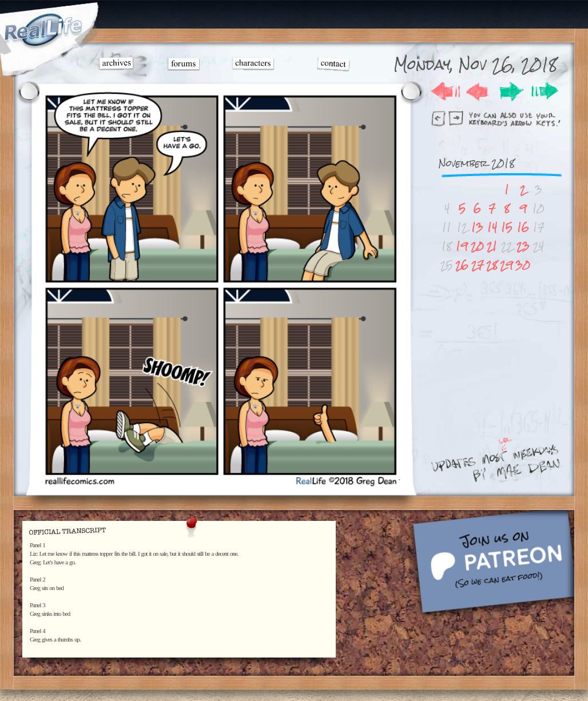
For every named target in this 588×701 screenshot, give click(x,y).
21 (492, 246)
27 (478, 265)
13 (477, 227)
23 (523, 246)
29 (506, 265)
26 (462, 265)
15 (507, 227)
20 (477, 246)
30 (523, 265)
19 (462, 246)
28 (492, 265)
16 (523, 227)
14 (492, 227)
